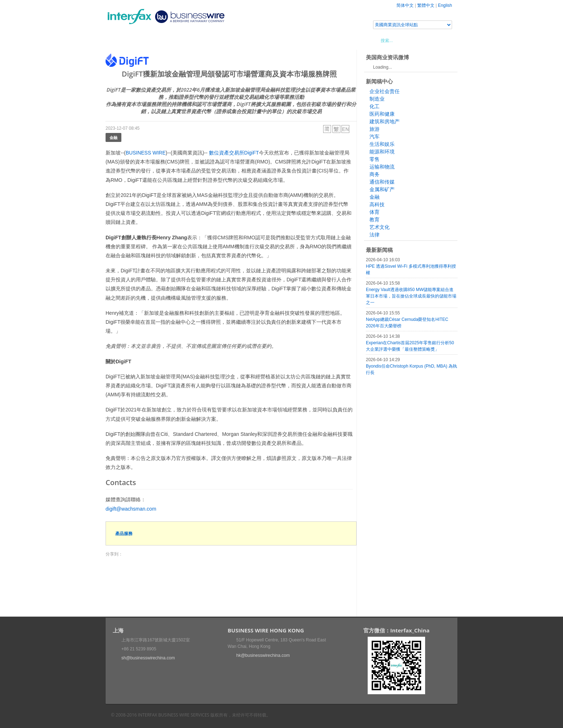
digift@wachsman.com (131, 509)
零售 (374, 159)
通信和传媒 (382, 182)
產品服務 (124, 533)
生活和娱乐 (382, 144)
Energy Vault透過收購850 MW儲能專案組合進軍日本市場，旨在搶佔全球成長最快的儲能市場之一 (411, 296)
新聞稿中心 (147, 40)
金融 (113, 137)
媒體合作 (208, 40)
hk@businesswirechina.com (263, 655)
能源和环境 (382, 152)
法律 (374, 235)
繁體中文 (426, 5)
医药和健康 (382, 114)
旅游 (374, 129)
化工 (374, 106)
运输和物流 (382, 167)
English (445, 5)
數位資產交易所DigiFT (234, 153)
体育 (374, 212)
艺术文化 (380, 227)
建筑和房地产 (385, 121)
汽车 (374, 137)
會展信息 (178, 40)
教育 (374, 220)
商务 (374, 174)
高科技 (377, 204)
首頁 (120, 40)
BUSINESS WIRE (146, 153)
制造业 (377, 99)
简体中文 (405, 5)
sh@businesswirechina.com (148, 658)
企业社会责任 (385, 91)
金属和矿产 (382, 189)
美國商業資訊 (242, 40)
